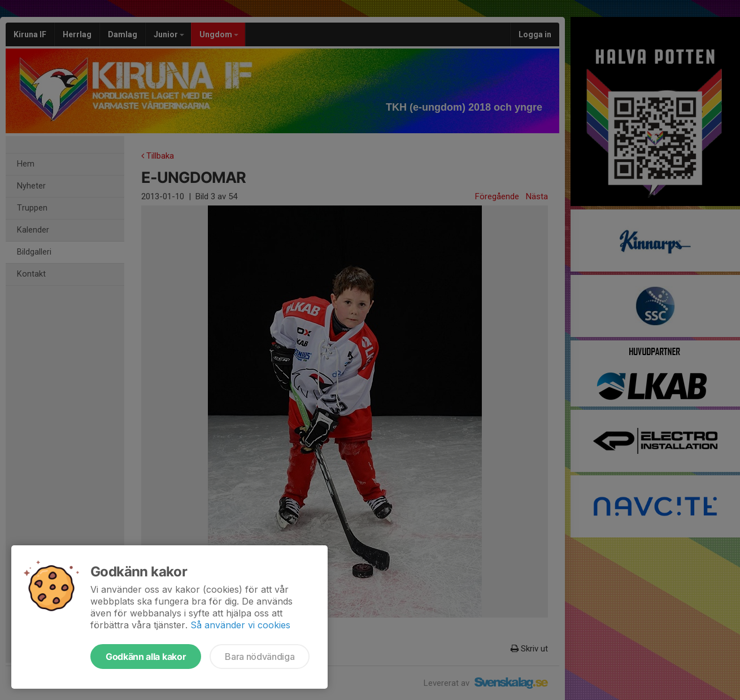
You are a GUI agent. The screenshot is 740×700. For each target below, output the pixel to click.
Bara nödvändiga (260, 657)
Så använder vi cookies (240, 625)
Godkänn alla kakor (146, 657)
